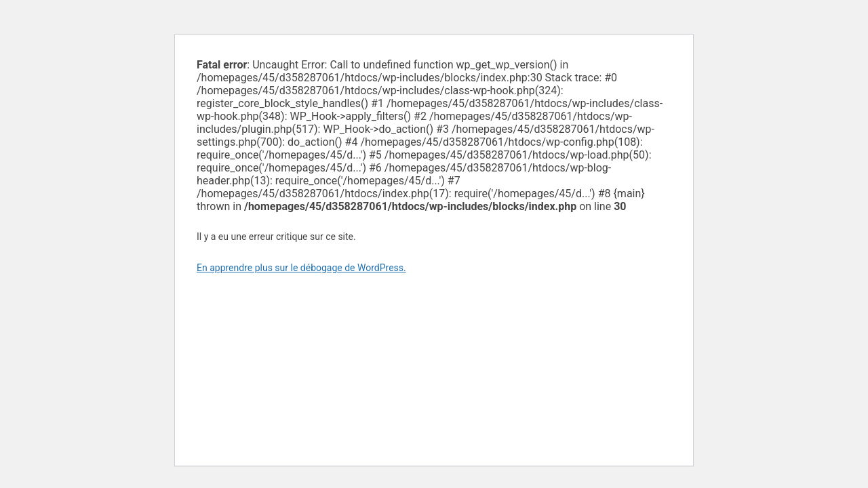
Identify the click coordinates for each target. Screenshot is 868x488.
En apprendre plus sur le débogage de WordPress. (301, 268)
